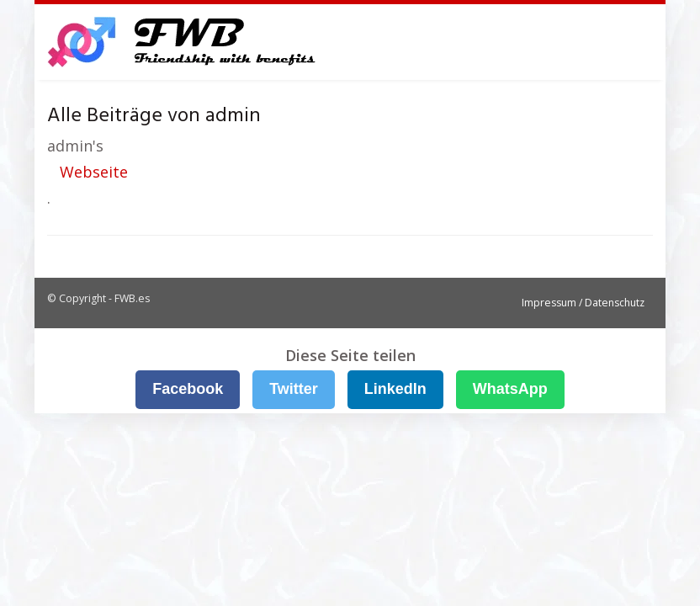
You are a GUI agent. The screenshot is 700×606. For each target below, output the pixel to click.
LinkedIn (395, 389)
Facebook (188, 389)
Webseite (94, 172)
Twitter (294, 389)
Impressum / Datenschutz (583, 303)
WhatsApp (510, 389)
